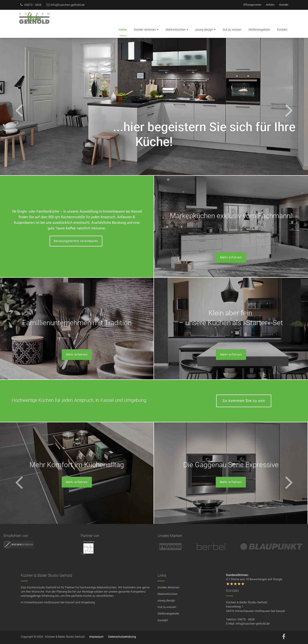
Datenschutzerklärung (122, 637)
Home (123, 30)
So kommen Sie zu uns (244, 401)
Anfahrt (270, 5)
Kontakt (284, 5)
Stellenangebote (168, 614)
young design (166, 600)
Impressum (96, 637)
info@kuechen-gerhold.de (65, 5)
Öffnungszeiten (252, 5)
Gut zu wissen (167, 607)
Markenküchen (167, 594)
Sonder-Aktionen (168, 587)
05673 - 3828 (30, 5)
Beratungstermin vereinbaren (76, 241)
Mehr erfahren (231, 257)
